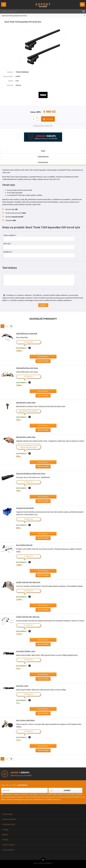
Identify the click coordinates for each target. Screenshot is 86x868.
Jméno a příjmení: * (10, 235)
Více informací (43, 357)
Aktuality (5, 835)
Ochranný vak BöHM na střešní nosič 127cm (31, 474)
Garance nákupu (8, 814)
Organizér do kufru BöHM (25, 508)
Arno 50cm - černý (22, 686)
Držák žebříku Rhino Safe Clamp (27, 368)
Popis (43, 151)
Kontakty (5, 840)
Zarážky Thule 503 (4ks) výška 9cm (28, 617)
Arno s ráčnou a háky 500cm (25, 720)
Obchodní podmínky (9, 819)
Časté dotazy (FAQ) (9, 824)
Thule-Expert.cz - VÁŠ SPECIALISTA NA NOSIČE (43, 5)
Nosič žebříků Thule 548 (24, 545)
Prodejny (5, 829)
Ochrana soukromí (8, 845)
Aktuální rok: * (8, 252)
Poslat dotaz (43, 162)
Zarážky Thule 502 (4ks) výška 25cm (28, 582)
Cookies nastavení (8, 850)
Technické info (43, 157)
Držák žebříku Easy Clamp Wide (27, 334)
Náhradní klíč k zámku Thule (26, 403)
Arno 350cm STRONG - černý (26, 651)
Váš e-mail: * (7, 244)
